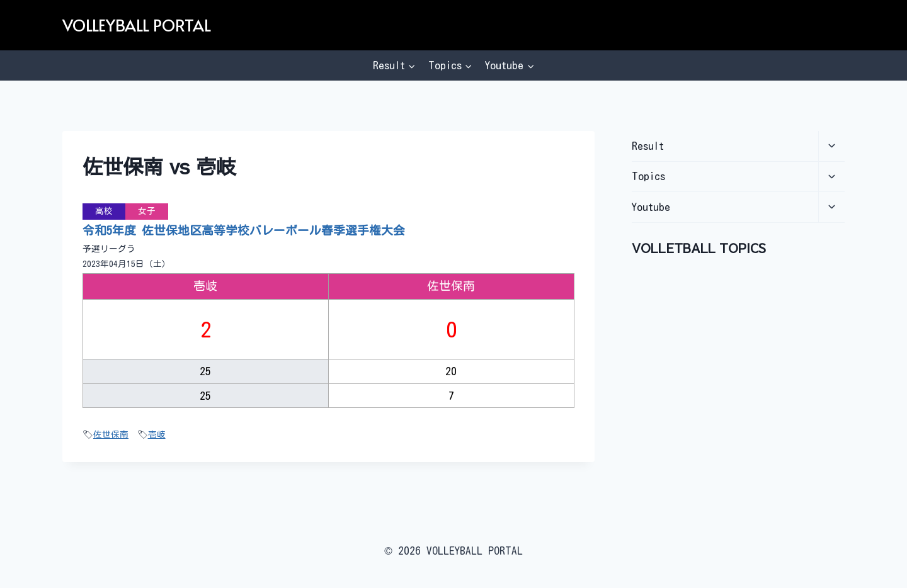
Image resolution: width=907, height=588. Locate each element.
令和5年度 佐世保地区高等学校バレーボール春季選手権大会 (244, 230)
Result (648, 146)
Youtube (651, 207)
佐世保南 (111, 434)
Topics (648, 176)
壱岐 (157, 434)
